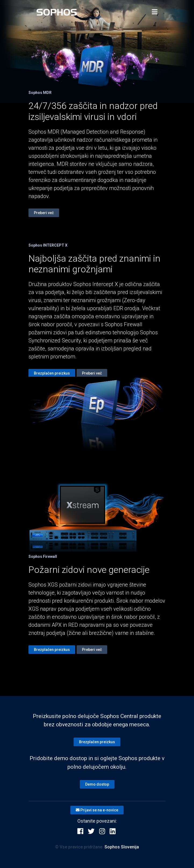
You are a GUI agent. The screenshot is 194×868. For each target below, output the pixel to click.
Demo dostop (97, 784)
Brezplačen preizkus (52, 373)
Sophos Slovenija (122, 847)
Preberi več (44, 213)
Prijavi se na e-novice (97, 810)
